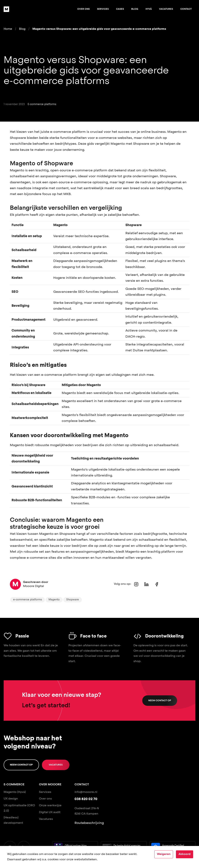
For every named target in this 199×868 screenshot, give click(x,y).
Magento (54, 600)
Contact (186, 9)
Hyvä (149, 9)
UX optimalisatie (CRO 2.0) (19, 808)
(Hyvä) (22, 792)
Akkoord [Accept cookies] (185, 854)
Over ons (83, 9)
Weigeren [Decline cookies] (164, 854)
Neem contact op (160, 701)
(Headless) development (13, 820)
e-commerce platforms (28, 600)
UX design (11, 799)
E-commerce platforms (42, 104)
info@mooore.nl (86, 792)
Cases (120, 9)
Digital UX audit (50, 812)
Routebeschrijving (89, 823)
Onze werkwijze (50, 806)
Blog (135, 9)
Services (103, 9)
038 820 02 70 (86, 799)
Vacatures (166, 9)
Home (8, 29)
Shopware (73, 600)
